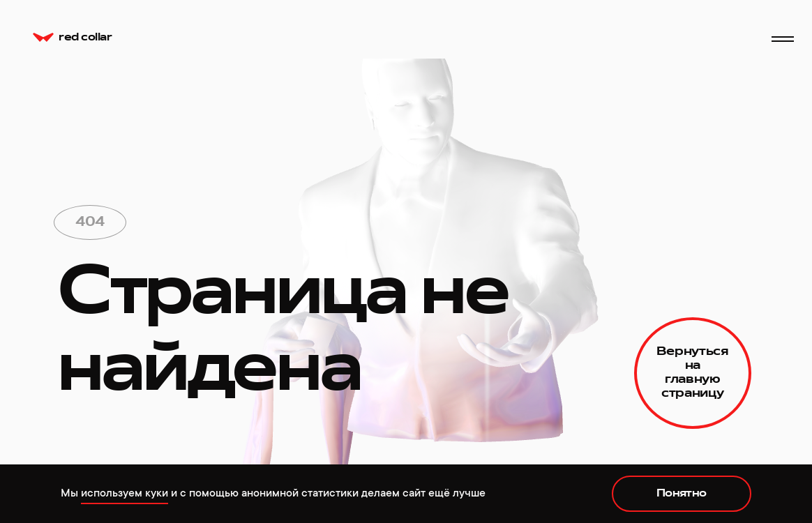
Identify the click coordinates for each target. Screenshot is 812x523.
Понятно (682, 494)
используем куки (125, 493)
